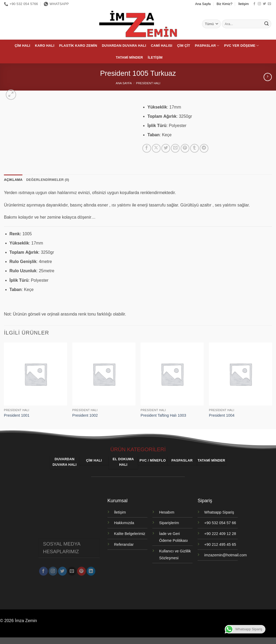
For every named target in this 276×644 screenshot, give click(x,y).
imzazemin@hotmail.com (225, 555)
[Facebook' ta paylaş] (147, 148)
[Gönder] (266, 24)
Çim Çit (183, 46)
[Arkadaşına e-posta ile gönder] (175, 148)
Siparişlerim (169, 523)
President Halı (148, 83)
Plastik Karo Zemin (78, 46)
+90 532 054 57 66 (220, 523)
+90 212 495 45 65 (220, 544)
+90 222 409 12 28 (220, 534)
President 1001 (17, 415)
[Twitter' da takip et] (264, 4)
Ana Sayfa (203, 4)
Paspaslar (207, 46)
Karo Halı (45, 46)
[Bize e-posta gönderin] (269, 4)
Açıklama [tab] (13, 180)
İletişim (244, 4)
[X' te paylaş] (156, 148)
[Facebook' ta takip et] (254, 4)
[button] (11, 95)
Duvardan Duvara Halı (124, 46)
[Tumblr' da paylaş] (195, 148)
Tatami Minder (130, 57)
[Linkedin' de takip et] (91, 569)
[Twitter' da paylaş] (166, 148)
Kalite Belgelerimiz (130, 534)
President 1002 (85, 415)
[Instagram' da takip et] (259, 4)
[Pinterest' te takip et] (81, 569)
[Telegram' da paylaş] (204, 148)
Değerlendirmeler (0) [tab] (48, 180)
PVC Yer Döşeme (242, 46)
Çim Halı (22, 46)
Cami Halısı (162, 46)
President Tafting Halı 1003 (163, 415)
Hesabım (167, 512)
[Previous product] (268, 77)
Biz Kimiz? (224, 4)
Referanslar (124, 544)
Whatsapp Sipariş (219, 512)
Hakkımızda (124, 523)
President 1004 (222, 415)
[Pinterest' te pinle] (185, 148)
